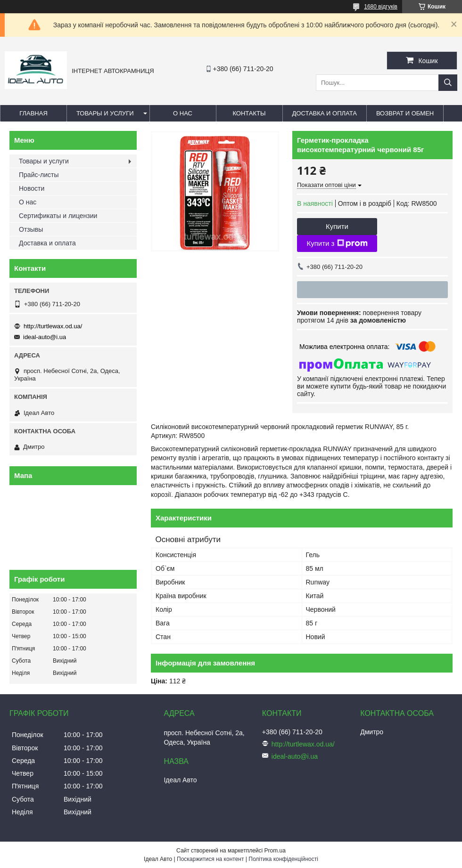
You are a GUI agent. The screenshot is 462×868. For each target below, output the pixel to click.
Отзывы (31, 229)
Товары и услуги (105, 113)
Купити (337, 226)
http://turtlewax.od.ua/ (53, 326)
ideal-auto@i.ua (45, 337)
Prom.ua (275, 851)
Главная (33, 113)
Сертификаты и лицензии (58, 216)
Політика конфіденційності (283, 859)
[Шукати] (448, 83)
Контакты (249, 113)
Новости (32, 188)
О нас (183, 113)
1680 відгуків (381, 7)
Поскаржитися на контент (210, 859)
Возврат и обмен (405, 113)
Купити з (337, 243)
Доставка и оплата (325, 113)
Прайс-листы (39, 175)
